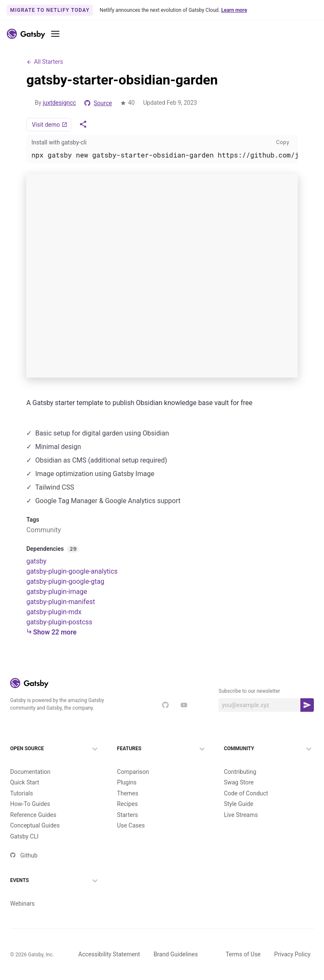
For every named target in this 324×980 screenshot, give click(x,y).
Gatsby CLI (24, 836)
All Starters (45, 62)
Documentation (30, 771)
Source (98, 103)
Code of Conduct (246, 793)
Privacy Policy (292, 954)
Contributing (240, 771)
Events (55, 880)
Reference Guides (33, 814)
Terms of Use (243, 954)
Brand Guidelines (176, 954)
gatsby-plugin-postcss (59, 622)
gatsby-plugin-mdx (54, 611)
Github (24, 855)
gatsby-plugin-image (57, 591)
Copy (284, 142)
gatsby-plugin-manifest (61, 601)
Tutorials (22, 793)
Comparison (133, 771)
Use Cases (131, 825)
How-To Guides (30, 804)
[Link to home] (26, 34)
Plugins (127, 782)
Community (269, 749)
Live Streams (241, 814)
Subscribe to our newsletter (249, 691)
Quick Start (25, 782)
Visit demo (50, 125)
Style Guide (239, 804)
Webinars (22, 903)
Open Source (55, 749)
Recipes (127, 804)
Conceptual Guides (35, 825)
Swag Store (239, 782)
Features (162, 749)
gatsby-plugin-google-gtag (65, 581)
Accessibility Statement (109, 954)
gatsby (36, 561)
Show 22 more (51, 632)
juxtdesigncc (59, 103)
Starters (127, 814)
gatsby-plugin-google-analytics (72, 571)
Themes (127, 793)
